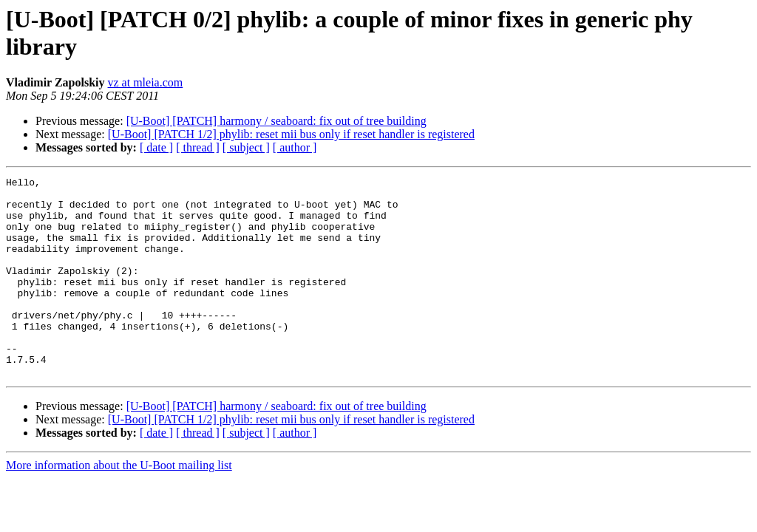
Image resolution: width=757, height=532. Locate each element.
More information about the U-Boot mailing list (119, 505)
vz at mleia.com (146, 82)
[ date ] (156, 147)
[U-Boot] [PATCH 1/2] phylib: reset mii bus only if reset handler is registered (291, 134)
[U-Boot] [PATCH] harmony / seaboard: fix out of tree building (276, 121)
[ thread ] (198, 147)
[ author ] (295, 147)
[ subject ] (246, 147)
